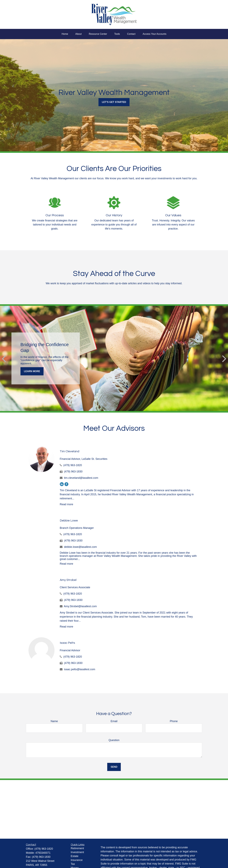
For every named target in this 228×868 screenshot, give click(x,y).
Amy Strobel (68, 580)
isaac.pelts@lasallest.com (80, 669)
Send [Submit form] (114, 767)
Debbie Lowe (69, 521)
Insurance (77, 860)
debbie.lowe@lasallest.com (80, 547)
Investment (77, 852)
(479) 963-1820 (73, 465)
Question (114, 740)
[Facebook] (66, 484)
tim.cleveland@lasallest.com (81, 478)
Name (54, 721)
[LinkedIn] (62, 484)
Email (114, 721)
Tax (73, 864)
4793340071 (43, 853)
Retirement (77, 848)
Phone (174, 721)
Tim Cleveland (69, 451)
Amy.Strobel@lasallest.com (80, 606)
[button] (65, 34)
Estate (75, 856)
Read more (66, 504)
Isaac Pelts (67, 643)
